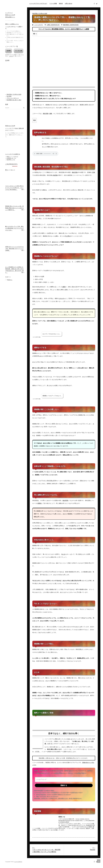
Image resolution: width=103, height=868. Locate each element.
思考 (94, 172)
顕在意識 (75, 172)
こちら (11, 56)
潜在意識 (45, 114)
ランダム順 (19, 51)
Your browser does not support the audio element (45, 154)
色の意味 (9, 96)
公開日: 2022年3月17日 (53, 25)
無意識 (55, 175)
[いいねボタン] (34, 34)
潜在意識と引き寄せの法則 (40, 13)
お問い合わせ (69, 3)
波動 (51, 114)
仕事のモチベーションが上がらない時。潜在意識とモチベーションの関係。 (14, 249)
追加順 (9, 51)
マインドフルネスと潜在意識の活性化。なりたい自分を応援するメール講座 (64, 29)
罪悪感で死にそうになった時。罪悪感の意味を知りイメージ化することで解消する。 (14, 208)
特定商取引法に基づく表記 (14, 100)
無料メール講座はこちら (12, 24)
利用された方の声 (10, 15)
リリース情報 (53, 3)
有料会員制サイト (10, 17)
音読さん (10, 280)
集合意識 (65, 500)
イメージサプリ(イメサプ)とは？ (38, 3)
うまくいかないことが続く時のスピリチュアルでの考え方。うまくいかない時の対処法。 (14, 188)
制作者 (61, 3)
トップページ (9, 13)
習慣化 (40, 503)
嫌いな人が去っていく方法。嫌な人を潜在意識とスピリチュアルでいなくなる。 (14, 228)
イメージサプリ (39, 25)
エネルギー (62, 298)
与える (63, 554)
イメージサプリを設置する (13, 154)
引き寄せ (68, 236)
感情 (64, 287)
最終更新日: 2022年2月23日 (71, 25)
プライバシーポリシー (13, 98)
